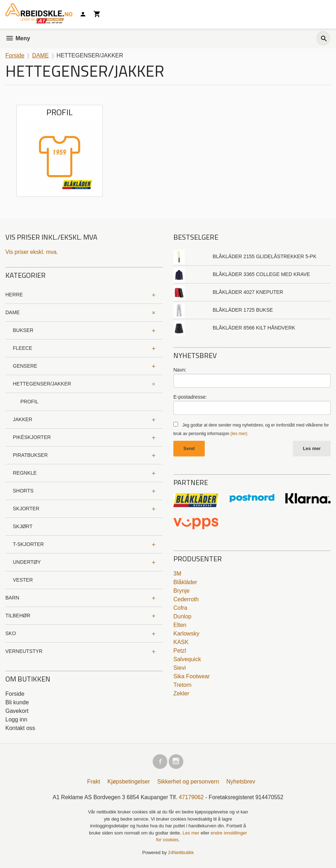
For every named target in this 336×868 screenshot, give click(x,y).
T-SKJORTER (28, 544)
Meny (18, 38)
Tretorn (182, 685)
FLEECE (22, 348)
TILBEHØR (18, 616)
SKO (11, 633)
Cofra (180, 608)
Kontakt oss (20, 728)
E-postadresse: (190, 397)
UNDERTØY (27, 562)
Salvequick (187, 660)
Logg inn (16, 719)
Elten (180, 625)
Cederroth (186, 600)
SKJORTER (26, 509)
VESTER (23, 580)
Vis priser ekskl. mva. (32, 252)
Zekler (181, 694)
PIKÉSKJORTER (32, 437)
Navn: (180, 370)
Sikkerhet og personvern (188, 783)
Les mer (312, 449)
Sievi (180, 668)
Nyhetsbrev (241, 783)
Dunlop (182, 617)
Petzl (180, 651)
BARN (12, 598)
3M (177, 574)
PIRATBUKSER (30, 455)
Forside (15, 55)
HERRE (14, 295)
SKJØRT (23, 526)
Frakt (93, 783)
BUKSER (23, 330)
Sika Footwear (192, 677)
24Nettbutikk (181, 854)
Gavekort (17, 711)
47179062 (192, 798)
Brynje (181, 591)
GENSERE (25, 366)
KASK (181, 642)
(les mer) (239, 434)
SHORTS (23, 491)
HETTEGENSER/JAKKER (42, 384)
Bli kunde (17, 702)
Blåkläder (185, 583)
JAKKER (22, 419)
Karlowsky (186, 634)
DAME (12, 312)
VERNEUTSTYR (24, 651)
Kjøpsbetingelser (129, 783)
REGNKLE (25, 473)
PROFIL (29, 402)
